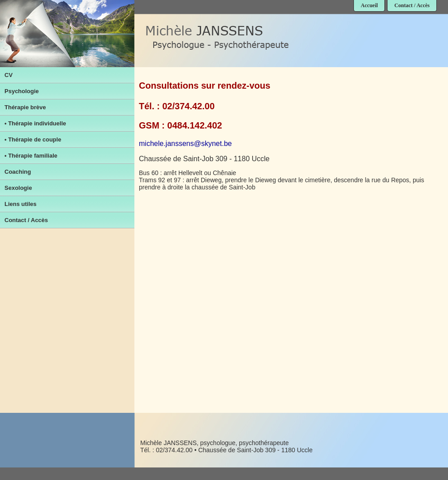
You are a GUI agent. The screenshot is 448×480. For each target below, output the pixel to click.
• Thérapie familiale (31, 156)
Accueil (369, 5)
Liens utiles (21, 204)
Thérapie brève (25, 107)
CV (9, 75)
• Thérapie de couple (33, 139)
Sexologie (18, 188)
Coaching (18, 172)
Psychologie (22, 91)
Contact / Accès (412, 5)
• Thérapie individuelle (35, 123)
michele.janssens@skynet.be (185, 144)
